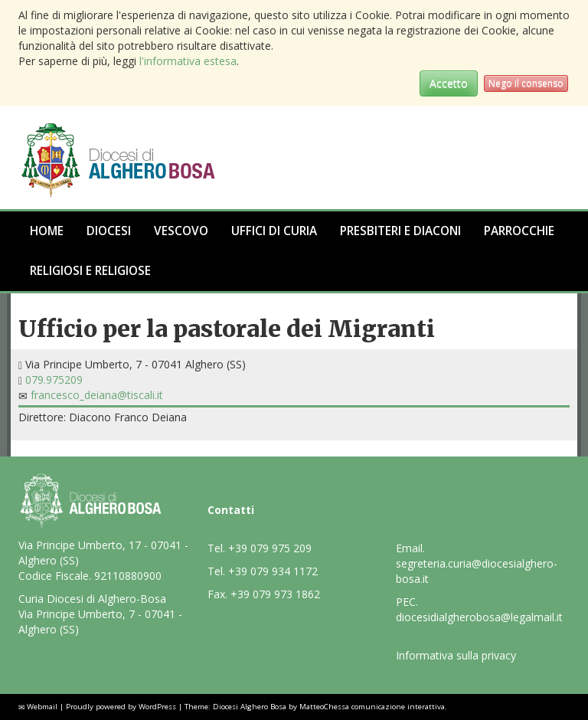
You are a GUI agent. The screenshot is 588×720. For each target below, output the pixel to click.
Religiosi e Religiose (90, 271)
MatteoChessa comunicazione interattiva (372, 707)
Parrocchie (519, 231)
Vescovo (181, 231)
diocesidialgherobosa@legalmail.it (479, 617)
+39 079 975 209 (270, 548)
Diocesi (109, 231)
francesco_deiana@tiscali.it (97, 395)
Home (47, 231)
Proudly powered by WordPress (121, 707)
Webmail (42, 707)
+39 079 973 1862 (275, 594)
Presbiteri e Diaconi (400, 231)
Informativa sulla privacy (456, 655)
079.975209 (54, 380)
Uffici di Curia (274, 231)
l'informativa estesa (188, 61)
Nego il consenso (526, 83)
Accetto (449, 83)
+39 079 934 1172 (273, 571)
